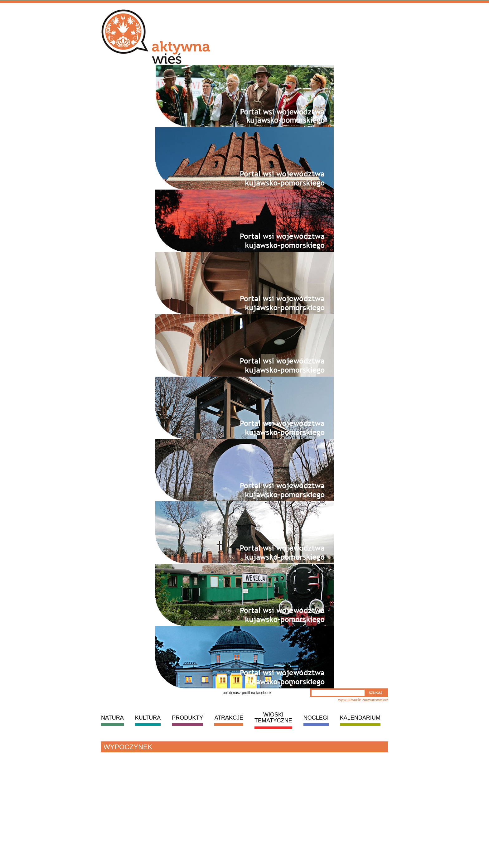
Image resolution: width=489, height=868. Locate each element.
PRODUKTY (187, 718)
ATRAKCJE (229, 718)
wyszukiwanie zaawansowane (363, 700)
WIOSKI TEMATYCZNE (273, 718)
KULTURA (148, 718)
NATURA (112, 718)
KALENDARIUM (360, 718)
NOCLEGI (316, 718)
